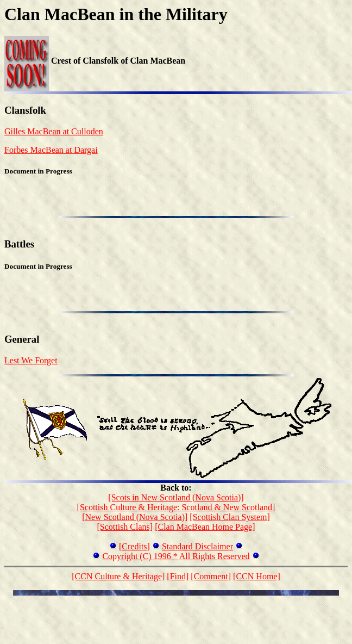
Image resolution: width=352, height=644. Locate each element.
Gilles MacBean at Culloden (54, 131)
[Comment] (211, 576)
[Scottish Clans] (125, 527)
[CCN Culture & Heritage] (118, 576)
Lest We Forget (31, 360)
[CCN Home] (257, 576)
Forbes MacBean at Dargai (51, 150)
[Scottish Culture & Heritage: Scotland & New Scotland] (176, 507)
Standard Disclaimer (197, 546)
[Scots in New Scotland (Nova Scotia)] (176, 497)
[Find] (178, 576)
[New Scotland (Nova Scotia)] (135, 517)
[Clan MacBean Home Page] (205, 527)
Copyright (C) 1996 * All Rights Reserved (176, 556)
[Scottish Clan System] (230, 517)
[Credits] (134, 546)
